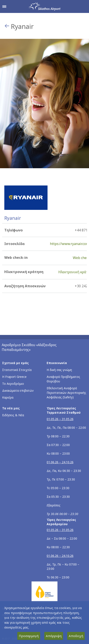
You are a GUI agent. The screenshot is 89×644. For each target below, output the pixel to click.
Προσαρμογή (29, 636)
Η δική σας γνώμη (59, 370)
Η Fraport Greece (14, 377)
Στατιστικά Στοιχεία (17, 370)
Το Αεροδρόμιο (13, 384)
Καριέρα (8, 397)
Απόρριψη (54, 636)
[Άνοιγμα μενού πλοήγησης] (4, 6)
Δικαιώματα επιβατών (18, 390)
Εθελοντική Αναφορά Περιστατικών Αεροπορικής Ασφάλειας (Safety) (66, 393)
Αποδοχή (76, 636)
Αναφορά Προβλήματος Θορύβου (63, 379)
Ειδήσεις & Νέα (13, 415)
